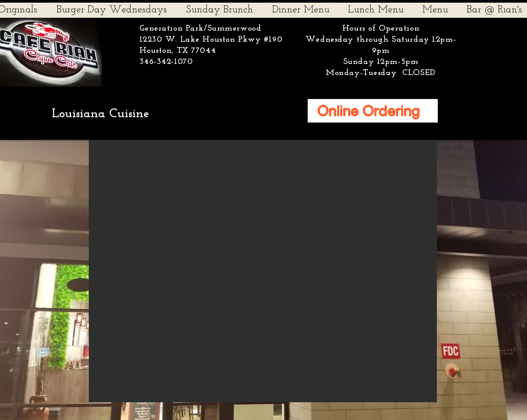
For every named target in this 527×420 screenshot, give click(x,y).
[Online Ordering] (373, 111)
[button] (263, 271)
